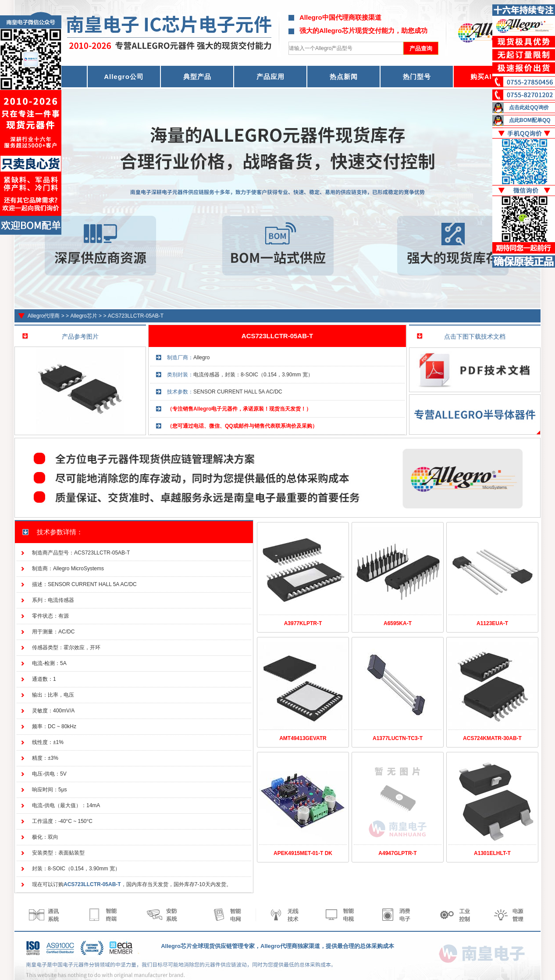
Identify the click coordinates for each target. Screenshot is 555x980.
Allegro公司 (124, 77)
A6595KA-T (398, 623)
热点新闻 (344, 77)
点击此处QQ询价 (529, 107)
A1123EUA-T (492, 623)
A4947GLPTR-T (397, 853)
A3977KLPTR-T (303, 623)
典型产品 (197, 77)
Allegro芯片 (84, 316)
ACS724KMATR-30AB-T (492, 738)
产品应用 (270, 77)
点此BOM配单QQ (530, 120)
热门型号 (417, 77)
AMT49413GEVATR (303, 738)
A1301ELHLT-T (492, 853)
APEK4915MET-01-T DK (303, 853)
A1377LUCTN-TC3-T (398, 738)
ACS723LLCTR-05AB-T (136, 316)
